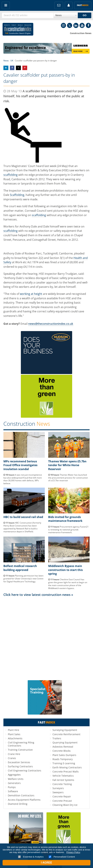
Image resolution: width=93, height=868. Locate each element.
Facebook (88, 25)
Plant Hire (14, 730)
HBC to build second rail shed (23, 517)
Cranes (12, 758)
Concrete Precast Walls (66, 772)
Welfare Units (16, 779)
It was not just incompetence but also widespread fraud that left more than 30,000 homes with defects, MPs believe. (23, 479)
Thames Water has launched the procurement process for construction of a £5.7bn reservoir (68, 478)
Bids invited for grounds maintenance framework (65, 519)
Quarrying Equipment (65, 742)
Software (13, 791)
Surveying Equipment (65, 730)
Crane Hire (14, 754)
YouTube (82, 25)
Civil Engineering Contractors (25, 770)
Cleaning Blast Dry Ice (65, 805)
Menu (6, 5)
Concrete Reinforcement (66, 734)
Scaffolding (17, 195)
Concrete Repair (62, 796)
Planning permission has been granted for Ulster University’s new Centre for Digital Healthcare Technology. (23, 579)
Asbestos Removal (63, 747)
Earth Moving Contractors (67, 767)
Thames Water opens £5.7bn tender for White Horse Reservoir (67, 465)
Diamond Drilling (18, 804)
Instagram (63, 25)
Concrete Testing (62, 784)
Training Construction (20, 750)
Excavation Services (19, 762)
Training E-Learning (64, 763)
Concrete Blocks (62, 751)
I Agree (46, 863)
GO (85, 15)
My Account (69, 5)
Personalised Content (62, 857)
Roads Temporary (63, 759)
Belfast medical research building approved (20, 568)
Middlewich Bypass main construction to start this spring (65, 570)
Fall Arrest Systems (63, 780)
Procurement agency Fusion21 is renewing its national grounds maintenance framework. (68, 530)
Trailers (57, 738)
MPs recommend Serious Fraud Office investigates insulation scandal (20, 465)
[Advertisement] (46, 630)
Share (6, 68)
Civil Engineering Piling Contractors (21, 744)
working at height (31, 294)
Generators (14, 783)
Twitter (70, 25)
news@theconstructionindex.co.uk (51, 324)
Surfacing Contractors (20, 766)
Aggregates (14, 775)
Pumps (12, 787)
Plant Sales (14, 734)
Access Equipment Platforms (24, 800)
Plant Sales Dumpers (64, 755)
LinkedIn (76, 25)
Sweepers (58, 792)
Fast (83, 5)
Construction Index (18, 30)
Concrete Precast (62, 801)
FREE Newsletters (59, 5)
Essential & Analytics (31, 857)
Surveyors (58, 788)
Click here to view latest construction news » (38, 595)
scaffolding (11, 175)
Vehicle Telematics (63, 776)
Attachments (15, 738)
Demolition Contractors (21, 795)
